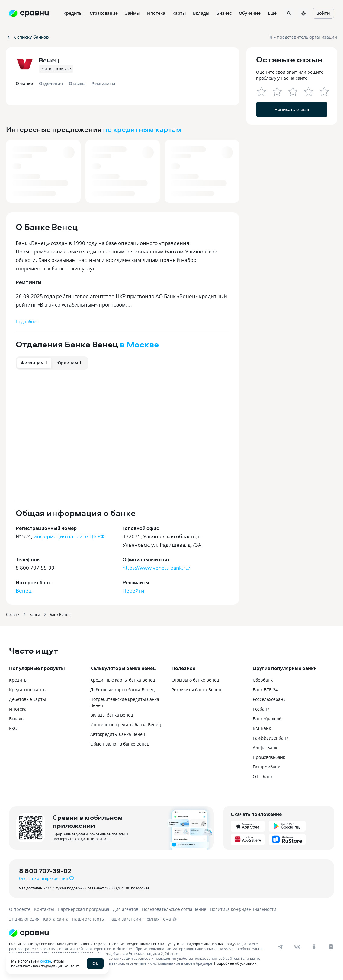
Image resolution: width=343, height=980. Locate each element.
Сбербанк (263, 680)
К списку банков (27, 37)
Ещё (272, 13)
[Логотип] (149, 933)
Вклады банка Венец (112, 715)
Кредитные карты (28, 690)
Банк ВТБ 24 (265, 690)
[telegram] (280, 947)
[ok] (314, 947)
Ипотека (18, 709)
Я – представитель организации (303, 37)
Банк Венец (60, 614)
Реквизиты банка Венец (196, 690)
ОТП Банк (263, 776)
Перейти (133, 591)
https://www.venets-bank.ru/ (156, 568)
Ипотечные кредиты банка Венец (126, 725)
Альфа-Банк (265, 748)
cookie (46, 961)
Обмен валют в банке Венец (120, 744)
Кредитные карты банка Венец (123, 680)
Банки (35, 614)
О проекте (20, 909)
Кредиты (18, 680)
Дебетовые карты (27, 699)
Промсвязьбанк (269, 757)
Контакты (44, 909)
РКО (13, 728)
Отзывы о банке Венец (195, 680)
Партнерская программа (83, 909)
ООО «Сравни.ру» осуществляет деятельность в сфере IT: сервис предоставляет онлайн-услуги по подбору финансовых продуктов (126, 944)
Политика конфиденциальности (243, 909)
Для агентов (126, 909)
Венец (24, 591)
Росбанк (261, 709)
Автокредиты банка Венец (118, 734)
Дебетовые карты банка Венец (122, 690)
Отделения (51, 83)
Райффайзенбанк (271, 738)
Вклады (17, 719)
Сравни (13, 614)
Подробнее (27, 321)
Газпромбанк (266, 767)
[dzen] (331, 947)
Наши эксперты (88, 919)
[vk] (297, 947)
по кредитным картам (142, 129)
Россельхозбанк (269, 699)
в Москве (139, 344)
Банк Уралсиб (267, 719)
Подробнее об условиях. (236, 963)
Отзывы (77, 83)
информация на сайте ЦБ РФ (69, 536)
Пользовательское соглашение (174, 909)
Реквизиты (103, 83)
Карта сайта (56, 919)
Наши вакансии (125, 919)
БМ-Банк (262, 728)
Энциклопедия (24, 919)
